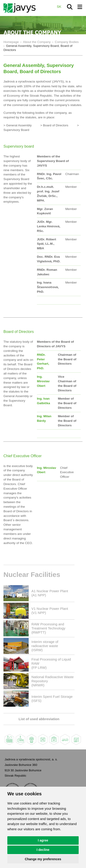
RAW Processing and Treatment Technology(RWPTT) (48, 628)
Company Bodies (67, 42)
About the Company (37, 42)
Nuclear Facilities (32, 575)
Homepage (11, 42)
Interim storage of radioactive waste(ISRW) (45, 646)
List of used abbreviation (39, 719)
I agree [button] (43, 840)
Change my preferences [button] (43, 859)
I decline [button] (43, 850)
